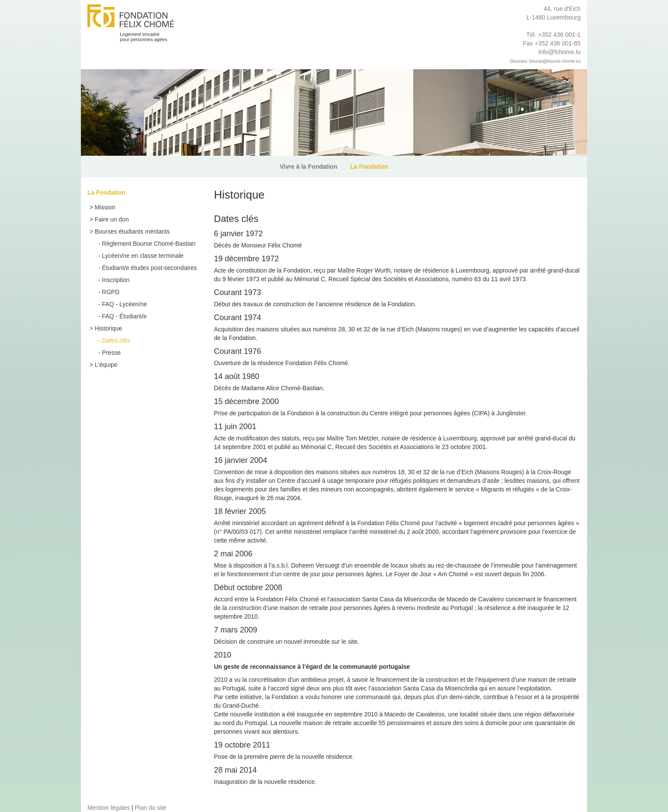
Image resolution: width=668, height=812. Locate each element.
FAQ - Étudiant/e (125, 316)
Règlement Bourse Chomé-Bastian (149, 244)
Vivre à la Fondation (309, 167)
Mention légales (109, 808)
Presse (112, 353)
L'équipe (106, 365)
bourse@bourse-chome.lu (554, 61)
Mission (105, 207)
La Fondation (369, 167)
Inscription (116, 280)
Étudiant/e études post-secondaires (149, 268)
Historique (108, 328)
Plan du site (150, 808)
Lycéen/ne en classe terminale (143, 256)
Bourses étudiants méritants (132, 231)
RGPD (111, 292)
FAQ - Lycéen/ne (125, 304)
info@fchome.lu (560, 52)
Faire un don (112, 219)
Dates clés (116, 340)
